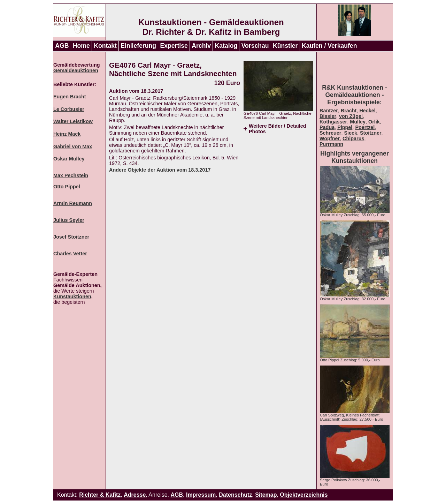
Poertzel (365, 127)
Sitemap (266, 495)
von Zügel (351, 116)
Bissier (328, 116)
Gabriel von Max (73, 146)
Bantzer (329, 111)
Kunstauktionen (72, 296)
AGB (62, 46)
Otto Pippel (67, 187)
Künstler (285, 46)
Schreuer (330, 133)
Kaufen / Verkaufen (329, 46)
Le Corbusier (69, 109)
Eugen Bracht (70, 97)
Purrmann (331, 144)
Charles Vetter (70, 254)
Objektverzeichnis (304, 495)
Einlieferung (138, 46)
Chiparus (353, 138)
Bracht (349, 111)
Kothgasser (333, 122)
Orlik (374, 122)
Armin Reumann (73, 203)
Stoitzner (371, 133)
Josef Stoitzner (71, 237)
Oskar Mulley (69, 159)
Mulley (358, 122)
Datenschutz (235, 495)
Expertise (174, 46)
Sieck (351, 133)
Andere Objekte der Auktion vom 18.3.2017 (160, 170)
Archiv (201, 46)
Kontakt (105, 46)
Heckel (367, 111)
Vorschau (255, 46)
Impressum (201, 495)
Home (81, 46)
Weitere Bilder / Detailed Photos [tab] (277, 129)
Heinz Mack (67, 134)
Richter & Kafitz (100, 495)
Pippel (345, 127)
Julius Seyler (69, 220)
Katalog (226, 46)
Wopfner (330, 138)
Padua (327, 127)
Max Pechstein (71, 175)
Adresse (135, 495)
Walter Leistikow (73, 121)
